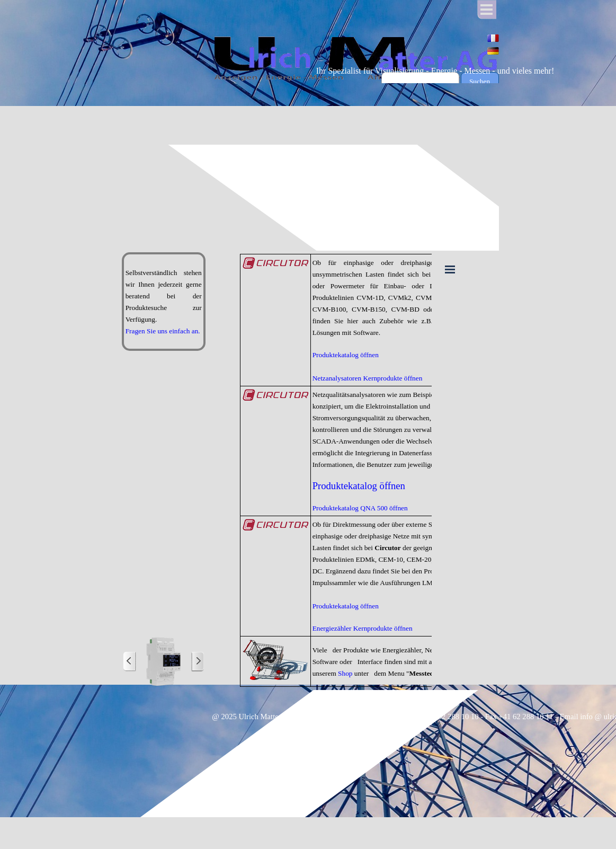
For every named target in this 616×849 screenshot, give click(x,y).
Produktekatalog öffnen (346, 355)
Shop (345, 673)
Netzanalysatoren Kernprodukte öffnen (368, 378)
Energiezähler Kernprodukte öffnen (363, 628)
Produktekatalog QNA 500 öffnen (360, 508)
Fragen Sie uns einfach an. (163, 331)
